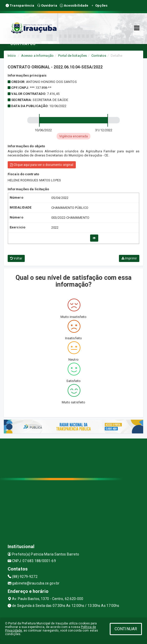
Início (12, 56)
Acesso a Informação (37, 56)
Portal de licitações (72, 56)
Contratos (99, 56)
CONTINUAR (126, 629)
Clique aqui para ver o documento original (42, 165)
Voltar (16, 258)
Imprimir (129, 258)
